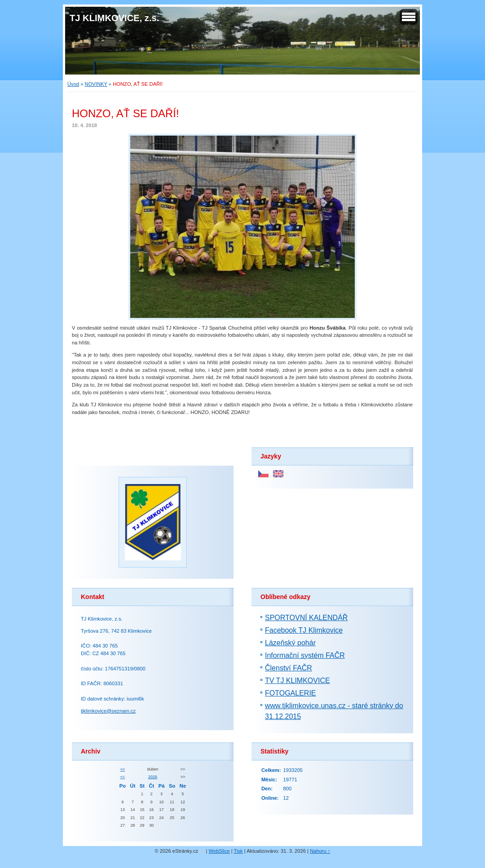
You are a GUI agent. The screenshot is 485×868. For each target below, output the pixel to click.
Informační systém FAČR (305, 655)
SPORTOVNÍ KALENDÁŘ (306, 618)
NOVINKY (96, 84)
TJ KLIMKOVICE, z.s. (114, 18)
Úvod (73, 84)
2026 (153, 777)
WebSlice (219, 851)
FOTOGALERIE (291, 693)
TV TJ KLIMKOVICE (298, 681)
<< (123, 769)
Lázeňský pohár (290, 643)
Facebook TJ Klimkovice (304, 630)
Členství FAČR (289, 668)
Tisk (238, 851)
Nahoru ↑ (320, 851)
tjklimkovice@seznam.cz (108, 711)
